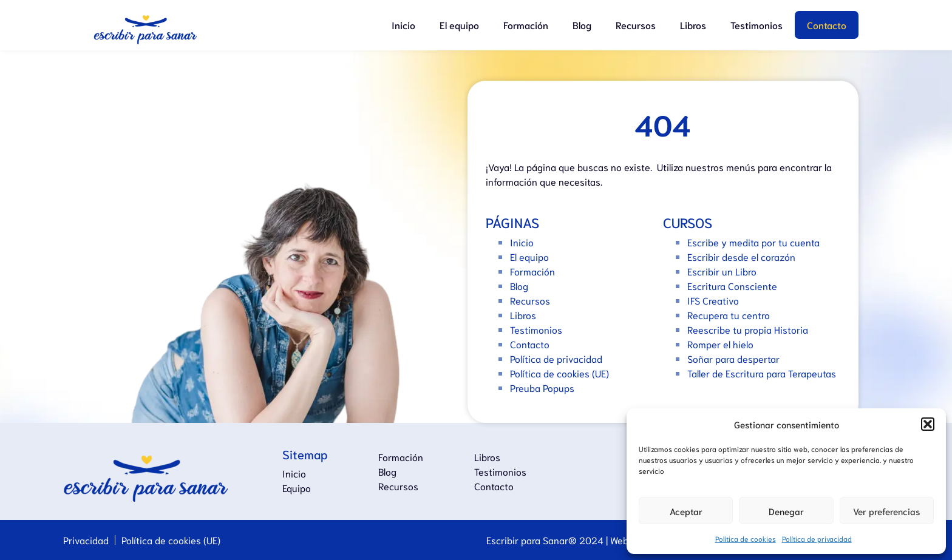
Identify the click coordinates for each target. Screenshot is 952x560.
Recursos (636, 25)
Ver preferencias (886, 511)
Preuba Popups (542, 387)
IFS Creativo (713, 300)
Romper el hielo (720, 344)
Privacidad (86, 540)
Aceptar (686, 511)
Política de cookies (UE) (559, 373)
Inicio (403, 25)
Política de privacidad (817, 538)
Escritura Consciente (732, 285)
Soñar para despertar (733, 358)
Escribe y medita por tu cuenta (753, 242)
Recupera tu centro (729, 315)
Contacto (827, 25)
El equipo (459, 25)
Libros (693, 25)
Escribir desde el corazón (741, 256)
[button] (928, 424)
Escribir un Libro (722, 271)
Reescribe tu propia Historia (748, 329)
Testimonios (756, 25)
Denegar (786, 511)
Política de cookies (746, 538)
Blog (582, 25)
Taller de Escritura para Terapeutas (762, 373)
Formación (526, 25)
